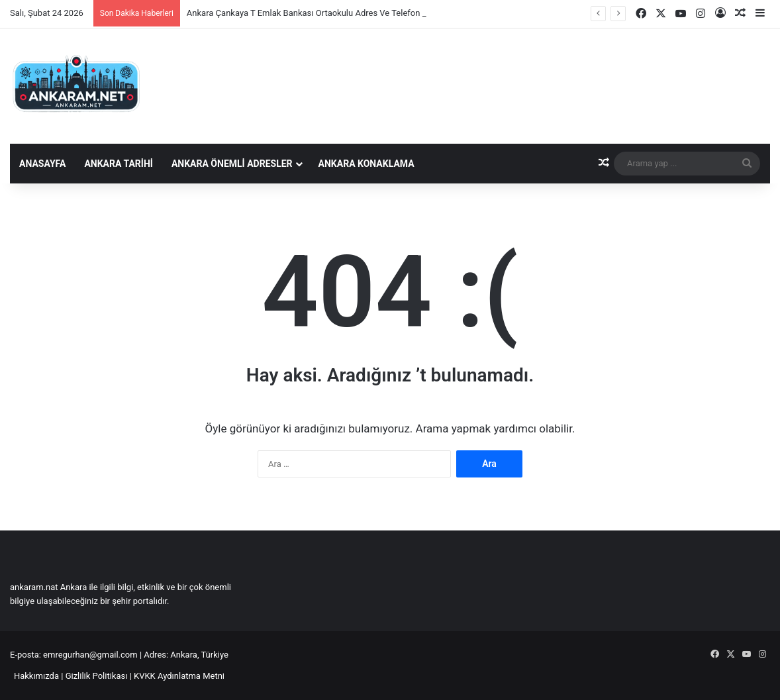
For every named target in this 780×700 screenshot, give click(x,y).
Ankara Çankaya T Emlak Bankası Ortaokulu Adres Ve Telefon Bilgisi (316, 13)
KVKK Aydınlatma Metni (179, 676)
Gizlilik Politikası (97, 676)
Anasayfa (42, 164)
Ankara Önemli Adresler (232, 164)
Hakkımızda (36, 676)
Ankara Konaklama (366, 164)
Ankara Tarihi (118, 164)
